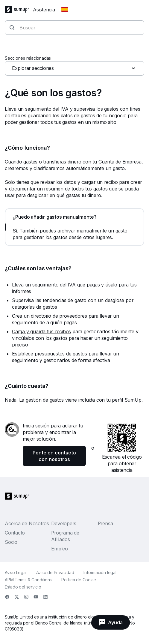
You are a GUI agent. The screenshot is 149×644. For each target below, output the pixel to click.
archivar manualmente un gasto (92, 231)
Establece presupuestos (38, 354)
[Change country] (65, 10)
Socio (11, 542)
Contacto (15, 533)
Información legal (100, 572)
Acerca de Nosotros (27, 523)
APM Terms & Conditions (28, 580)
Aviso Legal (16, 572)
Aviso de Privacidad (55, 572)
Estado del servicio (23, 587)
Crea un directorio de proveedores (50, 316)
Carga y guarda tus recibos (41, 331)
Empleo (60, 549)
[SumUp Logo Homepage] (19, 10)
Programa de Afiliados (65, 536)
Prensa (105, 523)
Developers (64, 523)
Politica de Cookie (79, 580)
